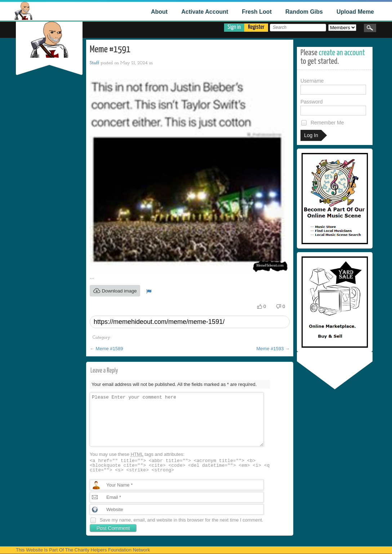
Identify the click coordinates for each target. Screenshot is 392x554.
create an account (342, 53)
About (159, 12)
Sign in (234, 27)
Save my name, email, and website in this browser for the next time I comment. (182, 520)
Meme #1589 (106, 349)
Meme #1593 (273, 349)
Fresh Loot (257, 12)
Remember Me (322, 123)
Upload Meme (355, 12)
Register (256, 27)
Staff (94, 63)
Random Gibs (304, 12)
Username (333, 86)
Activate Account (205, 12)
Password (333, 107)
